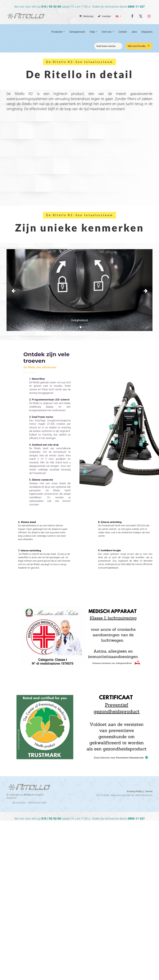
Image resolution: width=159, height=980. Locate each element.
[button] (17, 290)
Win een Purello (139, 46)
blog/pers (147, 32)
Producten (57, 32)
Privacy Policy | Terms (140, 791)
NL (117, 16)
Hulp (92, 32)
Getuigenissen (77, 32)
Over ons (107, 32)
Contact (123, 32)
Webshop (86, 16)
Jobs (134, 32)
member (105, 16)
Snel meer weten (108, 46)
